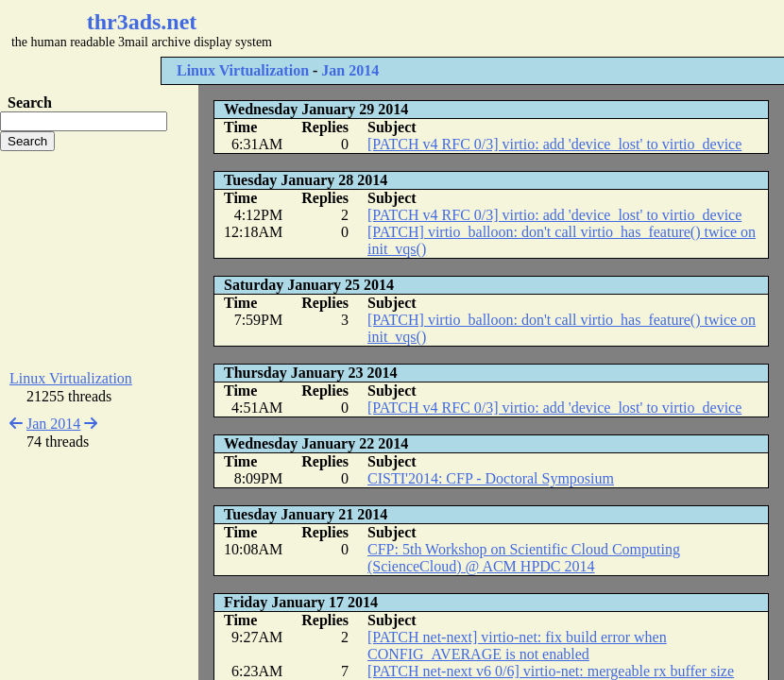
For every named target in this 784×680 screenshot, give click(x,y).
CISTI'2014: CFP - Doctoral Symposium (491, 478)
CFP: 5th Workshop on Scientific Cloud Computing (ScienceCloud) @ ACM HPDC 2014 (524, 558)
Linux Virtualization (243, 70)
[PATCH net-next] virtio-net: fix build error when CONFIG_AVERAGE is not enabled (517, 646)
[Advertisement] (99, 261)
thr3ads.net (142, 22)
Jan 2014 (350, 70)
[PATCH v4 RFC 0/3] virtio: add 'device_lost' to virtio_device (554, 144)
